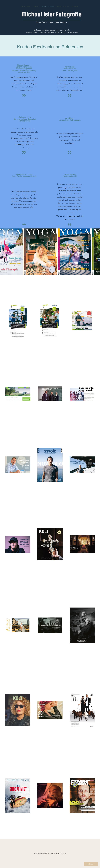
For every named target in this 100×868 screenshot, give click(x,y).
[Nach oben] (91, 864)
